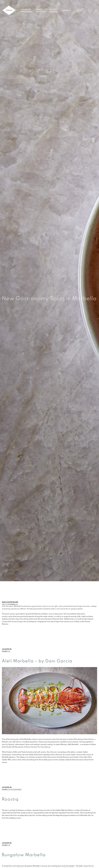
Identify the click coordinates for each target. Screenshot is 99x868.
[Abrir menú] (96, 11)
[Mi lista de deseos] (84, 11)
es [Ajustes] (78, 11)
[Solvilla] (9, 11)
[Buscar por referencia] (90, 11)
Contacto (66, 11)
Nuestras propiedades (27, 11)
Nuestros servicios (54, 11)
